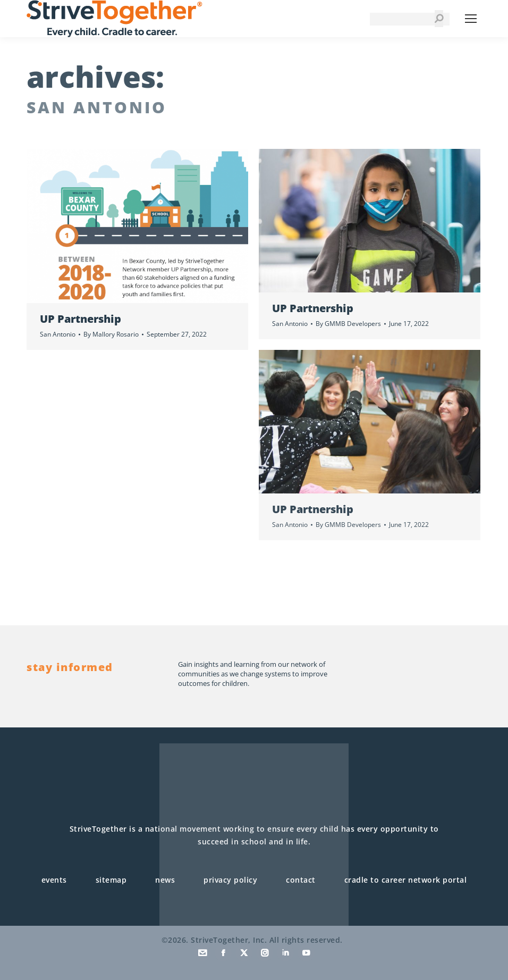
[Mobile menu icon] (471, 19)
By (111, 334)
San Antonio (58, 334)
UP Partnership (81, 319)
